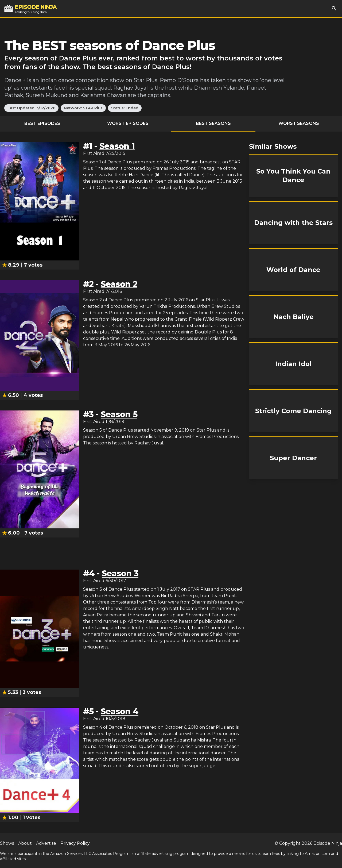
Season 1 (117, 146)
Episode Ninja (328, 843)
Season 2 (119, 284)
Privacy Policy (75, 843)
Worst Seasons (299, 123)
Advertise (46, 843)
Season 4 (120, 711)
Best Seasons (213, 123)
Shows (7, 843)
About (25, 843)
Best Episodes (42, 123)
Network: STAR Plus (83, 108)
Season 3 (120, 573)
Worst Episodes (128, 123)
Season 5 (119, 414)
